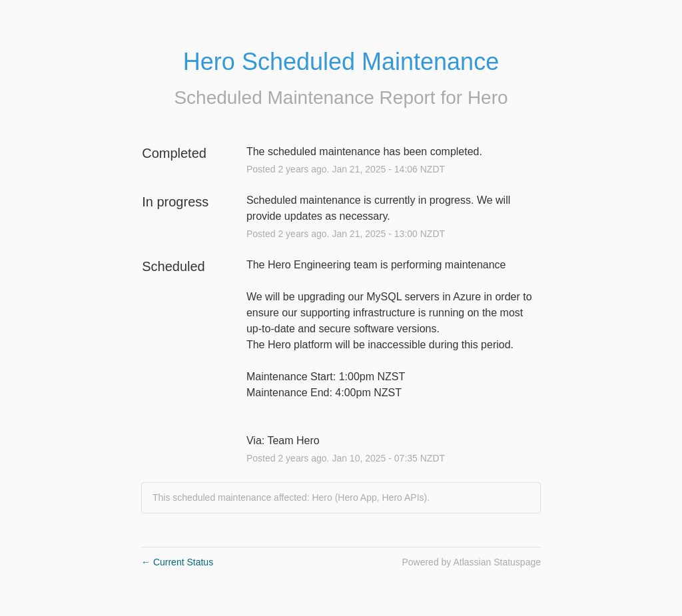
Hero (488, 98)
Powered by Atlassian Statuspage (471, 562)
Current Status (177, 562)
